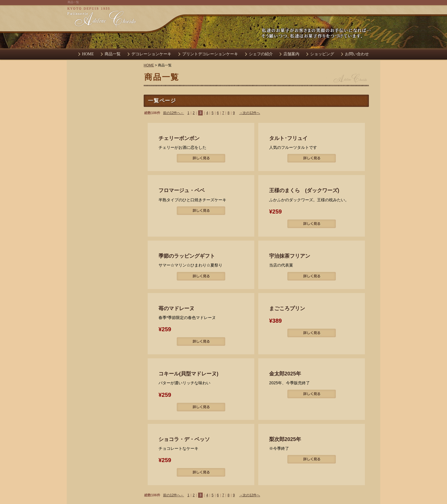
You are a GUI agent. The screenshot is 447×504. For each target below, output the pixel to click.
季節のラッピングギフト (187, 256)
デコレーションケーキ (151, 54)
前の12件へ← (173, 113)
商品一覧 (113, 54)
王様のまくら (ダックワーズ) (304, 190)
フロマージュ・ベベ (182, 190)
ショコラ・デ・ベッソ (184, 439)
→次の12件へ (250, 113)
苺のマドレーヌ (176, 308)
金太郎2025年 (285, 374)
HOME (88, 54)
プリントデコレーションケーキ (210, 54)
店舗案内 (291, 54)
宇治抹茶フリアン (290, 256)
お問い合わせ (357, 54)
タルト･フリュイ (288, 138)
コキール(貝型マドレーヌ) (188, 374)
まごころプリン (287, 308)
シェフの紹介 (261, 54)
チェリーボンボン (179, 138)
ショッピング (322, 54)
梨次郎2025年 (285, 439)
